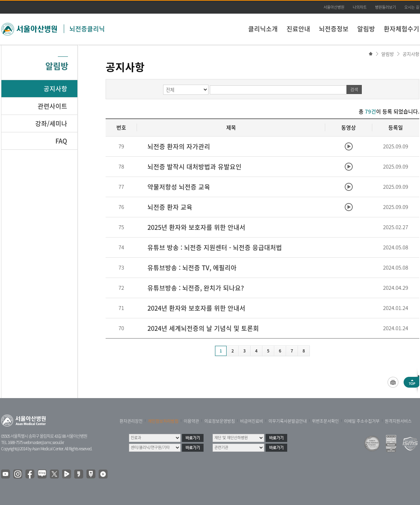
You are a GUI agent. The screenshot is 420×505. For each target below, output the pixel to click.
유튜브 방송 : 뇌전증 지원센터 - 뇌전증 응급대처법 (215, 247)
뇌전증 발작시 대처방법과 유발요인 (194, 167)
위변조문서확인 (325, 421)
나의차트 (360, 7)
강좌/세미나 (51, 123)
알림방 (366, 29)
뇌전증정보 (334, 29)
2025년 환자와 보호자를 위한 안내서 (196, 227)
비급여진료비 (252, 421)
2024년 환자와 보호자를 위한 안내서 (196, 308)
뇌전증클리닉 (87, 29)
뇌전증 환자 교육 (170, 207)
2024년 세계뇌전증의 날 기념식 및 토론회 (203, 328)
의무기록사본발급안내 (288, 421)
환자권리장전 (131, 421)
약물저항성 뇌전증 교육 (179, 187)
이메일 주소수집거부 (362, 421)
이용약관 (191, 421)
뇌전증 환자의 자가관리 (179, 146)
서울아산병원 (334, 7)
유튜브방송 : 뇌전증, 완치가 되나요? (196, 288)
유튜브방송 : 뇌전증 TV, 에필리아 (192, 268)
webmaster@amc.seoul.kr (44, 442)
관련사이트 (52, 106)
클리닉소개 (263, 29)
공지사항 (411, 54)
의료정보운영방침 (220, 421)
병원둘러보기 (385, 7)
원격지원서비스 (398, 421)
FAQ (61, 141)
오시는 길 (412, 7)
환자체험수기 (402, 29)
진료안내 (298, 29)
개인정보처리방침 (163, 421)
